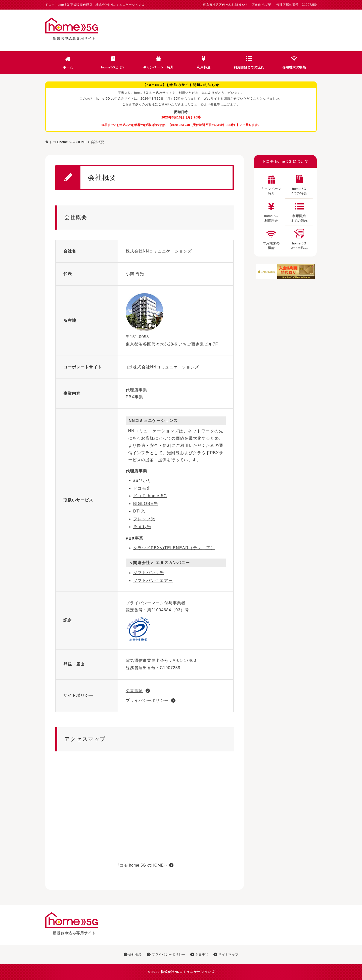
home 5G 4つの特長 (299, 183)
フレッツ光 (144, 519)
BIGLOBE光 (146, 504)
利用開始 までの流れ (299, 210)
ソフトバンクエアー (153, 581)
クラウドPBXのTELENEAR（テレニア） (174, 548)
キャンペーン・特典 (158, 67)
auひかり (142, 480)
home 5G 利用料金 (271, 210)
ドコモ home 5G (150, 496)
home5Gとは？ (113, 67)
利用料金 (204, 67)
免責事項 (134, 691)
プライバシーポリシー (147, 700)
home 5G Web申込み (299, 238)
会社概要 (133, 954)
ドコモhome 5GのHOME (68, 142)
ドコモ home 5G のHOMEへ (142, 865)
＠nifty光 (142, 527)
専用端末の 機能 (271, 238)
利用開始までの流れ (249, 67)
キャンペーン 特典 (271, 183)
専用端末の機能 (294, 67)
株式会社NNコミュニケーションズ (166, 367)
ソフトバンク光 (149, 573)
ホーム (68, 67)
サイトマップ (226, 954)
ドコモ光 (142, 488)
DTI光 (139, 511)
